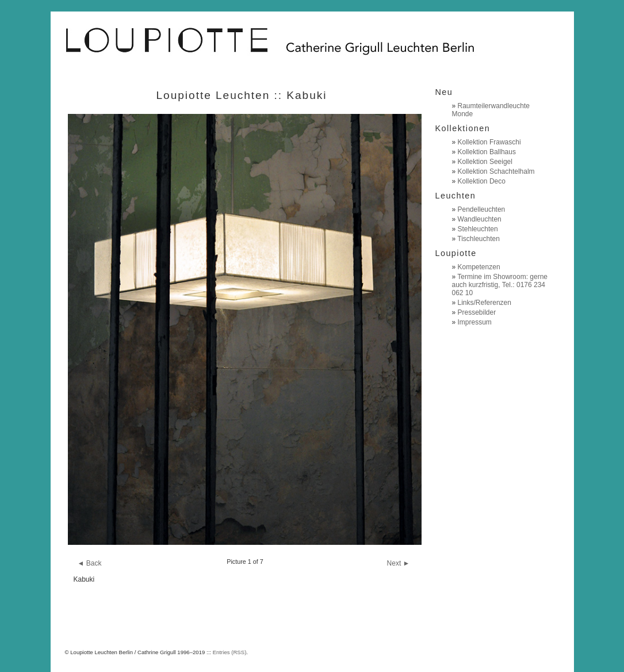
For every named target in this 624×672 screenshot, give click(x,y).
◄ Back (90, 563)
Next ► (399, 563)
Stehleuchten (478, 229)
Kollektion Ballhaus (487, 152)
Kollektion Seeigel (485, 162)
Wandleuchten (480, 219)
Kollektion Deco (482, 181)
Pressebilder (477, 312)
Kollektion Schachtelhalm (496, 171)
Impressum (475, 322)
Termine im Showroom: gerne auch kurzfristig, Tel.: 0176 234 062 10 (500, 285)
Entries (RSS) (230, 652)
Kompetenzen (479, 267)
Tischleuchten (478, 239)
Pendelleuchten (482, 209)
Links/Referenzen (485, 303)
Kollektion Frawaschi (489, 142)
